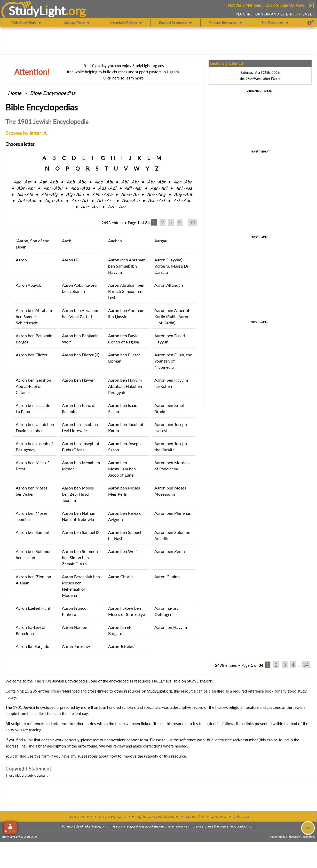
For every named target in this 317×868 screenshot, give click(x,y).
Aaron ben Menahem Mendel (81, 466)
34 (192, 222)
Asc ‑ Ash (131, 200)
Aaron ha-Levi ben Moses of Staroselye (126, 611)
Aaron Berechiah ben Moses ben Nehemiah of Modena (81, 586)
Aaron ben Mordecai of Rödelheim (173, 466)
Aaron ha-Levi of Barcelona (31, 630)
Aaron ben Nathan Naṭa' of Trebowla (79, 516)
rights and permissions (157, 816)
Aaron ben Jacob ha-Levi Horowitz (81, 427)
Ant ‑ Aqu (27, 200)
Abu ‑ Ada (80, 188)
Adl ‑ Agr (133, 188)
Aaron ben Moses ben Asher (32, 491)
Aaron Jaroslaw (76, 646)
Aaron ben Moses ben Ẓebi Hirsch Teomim (78, 494)
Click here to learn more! (124, 78)
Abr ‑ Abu (53, 188)
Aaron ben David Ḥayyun (170, 339)
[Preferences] (311, 23)
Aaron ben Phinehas (173, 513)
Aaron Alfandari (169, 285)
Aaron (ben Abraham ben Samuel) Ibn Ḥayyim (127, 266)
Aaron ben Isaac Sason (123, 408)
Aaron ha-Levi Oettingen (167, 611)
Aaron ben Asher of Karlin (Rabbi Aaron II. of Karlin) (172, 316)
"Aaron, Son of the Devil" (32, 244)
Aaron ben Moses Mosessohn (170, 491)
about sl (218, 816)
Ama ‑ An (130, 194)
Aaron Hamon (75, 627)
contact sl (195, 816)
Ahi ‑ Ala (184, 188)
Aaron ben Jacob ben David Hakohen (35, 427)
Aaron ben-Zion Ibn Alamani (33, 580)
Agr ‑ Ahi (159, 188)
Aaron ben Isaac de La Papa (33, 408)
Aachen (115, 241)
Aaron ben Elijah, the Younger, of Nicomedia (173, 361)
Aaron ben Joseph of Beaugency (34, 447)
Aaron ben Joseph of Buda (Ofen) (81, 447)
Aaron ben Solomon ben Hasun (34, 554)
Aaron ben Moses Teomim (32, 516)
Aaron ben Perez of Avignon (126, 516)
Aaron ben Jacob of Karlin (126, 427)
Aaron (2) (70, 260)
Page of (139, 223)
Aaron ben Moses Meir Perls (124, 491)
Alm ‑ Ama (102, 194)
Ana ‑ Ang (156, 194)
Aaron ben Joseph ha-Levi (171, 427)
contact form (137, 740)
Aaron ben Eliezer (32, 355)
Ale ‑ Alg (49, 194)
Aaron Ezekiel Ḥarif (33, 608)
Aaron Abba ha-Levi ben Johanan (80, 288)
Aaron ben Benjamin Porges (34, 339)
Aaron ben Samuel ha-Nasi (125, 535)
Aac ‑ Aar (22, 182)
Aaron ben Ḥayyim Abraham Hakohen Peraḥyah (125, 386)
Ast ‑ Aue (182, 200)
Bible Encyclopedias (53, 93)
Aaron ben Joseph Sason (124, 447)
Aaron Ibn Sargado (33, 646)
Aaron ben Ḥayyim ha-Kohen (171, 383)
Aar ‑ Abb (49, 182)
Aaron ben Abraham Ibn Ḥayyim (126, 313)
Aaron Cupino (167, 577)
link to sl (241, 816)
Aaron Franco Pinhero (74, 611)
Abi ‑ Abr (130, 182)
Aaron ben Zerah (170, 551)
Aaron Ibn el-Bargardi (120, 630)
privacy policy (112, 816)
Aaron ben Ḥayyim (79, 380)
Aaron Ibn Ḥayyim (171, 627)
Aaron (21, 260)
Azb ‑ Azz (117, 207)
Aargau (161, 241)
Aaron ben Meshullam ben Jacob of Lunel (122, 469)
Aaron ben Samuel (32, 532)
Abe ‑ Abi (104, 182)
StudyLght (37, 11)
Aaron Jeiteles (121, 646)
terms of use (80, 816)
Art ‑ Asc (105, 200)
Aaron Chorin (120, 577)
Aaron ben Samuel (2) (81, 532)
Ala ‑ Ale (25, 194)
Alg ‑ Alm (75, 194)
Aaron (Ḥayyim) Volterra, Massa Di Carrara (171, 266)
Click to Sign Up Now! (285, 5)
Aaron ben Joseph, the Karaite (171, 447)
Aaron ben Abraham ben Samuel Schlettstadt (34, 316)
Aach (67, 241)
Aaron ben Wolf (123, 551)
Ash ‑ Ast (156, 200)
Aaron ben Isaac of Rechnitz (79, 408)
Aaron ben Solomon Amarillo (172, 535)
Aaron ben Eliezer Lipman (124, 358)
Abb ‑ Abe (76, 182)
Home (15, 93)
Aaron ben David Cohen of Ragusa (124, 339)
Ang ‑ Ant (183, 194)
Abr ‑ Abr (156, 182)
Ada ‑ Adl (107, 188)
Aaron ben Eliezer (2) (81, 355)
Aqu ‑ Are (54, 200)
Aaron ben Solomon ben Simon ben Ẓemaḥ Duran (80, 557)
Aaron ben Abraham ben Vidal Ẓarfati (80, 313)
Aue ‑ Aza (90, 207)
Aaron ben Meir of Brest (32, 466)
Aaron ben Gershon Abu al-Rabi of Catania (33, 386)
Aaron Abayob (29, 285)
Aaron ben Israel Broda (169, 408)
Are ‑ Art (80, 200)
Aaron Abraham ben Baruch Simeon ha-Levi (126, 291)
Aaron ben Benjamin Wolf (80, 339)
